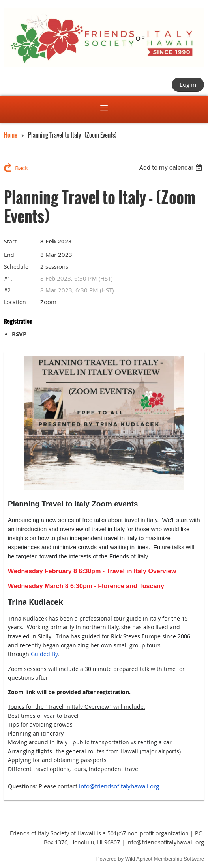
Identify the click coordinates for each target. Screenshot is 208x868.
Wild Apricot (139, 859)
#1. (8, 278)
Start (10, 241)
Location (15, 302)
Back (22, 168)
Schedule (16, 267)
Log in (188, 84)
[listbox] (171, 168)
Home (11, 135)
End (9, 255)
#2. (8, 290)
